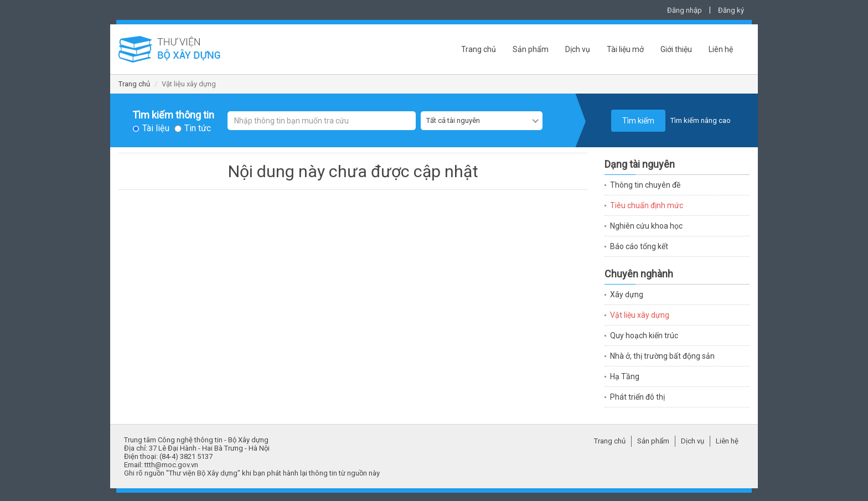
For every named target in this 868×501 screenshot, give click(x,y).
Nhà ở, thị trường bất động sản (662, 356)
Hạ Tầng (625, 376)
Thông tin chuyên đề (645, 185)
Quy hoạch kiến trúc (644, 335)
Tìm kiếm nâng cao (701, 120)
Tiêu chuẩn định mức (647, 205)
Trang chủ (479, 49)
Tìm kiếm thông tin (173, 115)
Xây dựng (627, 295)
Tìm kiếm (638, 121)
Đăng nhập (684, 10)
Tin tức (198, 128)
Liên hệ (721, 49)
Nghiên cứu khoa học (646, 226)
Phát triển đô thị (637, 397)
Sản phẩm (531, 49)
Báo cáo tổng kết (639, 246)
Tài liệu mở (625, 49)
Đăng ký (731, 10)
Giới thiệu (676, 49)
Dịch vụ (578, 49)
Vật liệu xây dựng (640, 315)
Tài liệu (156, 128)
